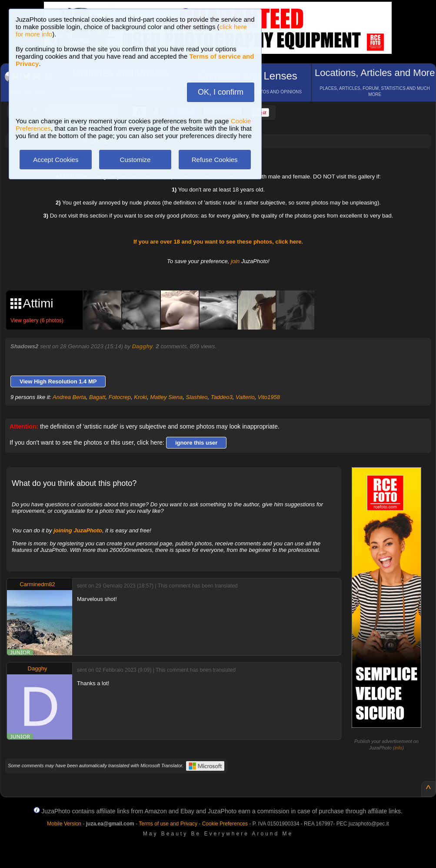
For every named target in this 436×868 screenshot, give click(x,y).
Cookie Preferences (225, 824)
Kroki (140, 397)
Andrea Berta (69, 397)
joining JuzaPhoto (78, 530)
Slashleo (197, 397)
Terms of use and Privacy (168, 824)
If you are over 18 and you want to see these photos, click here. (218, 242)
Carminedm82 (37, 584)
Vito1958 (269, 397)
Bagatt (97, 397)
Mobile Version (64, 824)
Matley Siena (166, 397)
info (399, 748)
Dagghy (143, 346)
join (235, 261)
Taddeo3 (222, 397)
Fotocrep (120, 397)
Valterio (245, 397)
